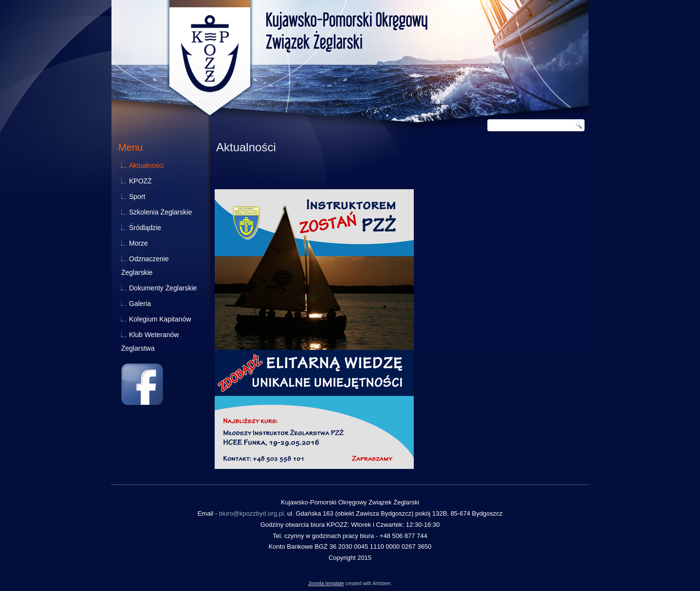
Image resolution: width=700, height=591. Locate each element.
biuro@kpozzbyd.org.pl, (252, 513)
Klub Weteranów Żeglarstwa (150, 341)
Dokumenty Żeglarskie (163, 288)
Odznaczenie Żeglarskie (145, 266)
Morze (138, 243)
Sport (137, 197)
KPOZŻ (140, 181)
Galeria (140, 304)
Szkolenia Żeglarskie (160, 212)
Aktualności (147, 165)
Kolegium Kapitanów (160, 319)
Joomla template (326, 583)
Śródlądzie (145, 228)
